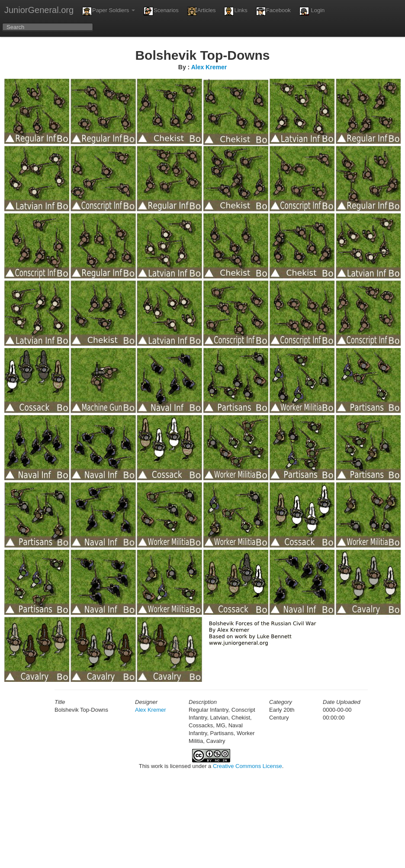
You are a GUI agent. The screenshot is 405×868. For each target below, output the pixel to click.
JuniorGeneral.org (39, 10)
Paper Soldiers (109, 11)
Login (312, 11)
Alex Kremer (209, 67)
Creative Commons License (247, 766)
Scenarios (161, 11)
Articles (202, 11)
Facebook (273, 11)
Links (236, 11)
